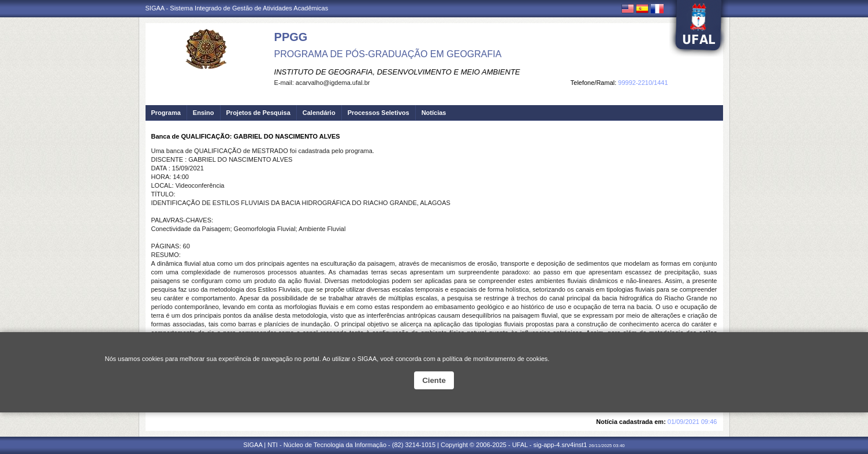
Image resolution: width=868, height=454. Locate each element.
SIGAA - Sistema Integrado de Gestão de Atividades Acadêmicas (237, 8)
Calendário (319, 113)
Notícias (434, 113)
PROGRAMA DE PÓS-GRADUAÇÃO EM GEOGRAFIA (388, 54)
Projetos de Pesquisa (258, 113)
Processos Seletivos (379, 113)
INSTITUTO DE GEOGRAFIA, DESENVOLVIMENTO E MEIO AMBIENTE (397, 72)
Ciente (434, 380)
